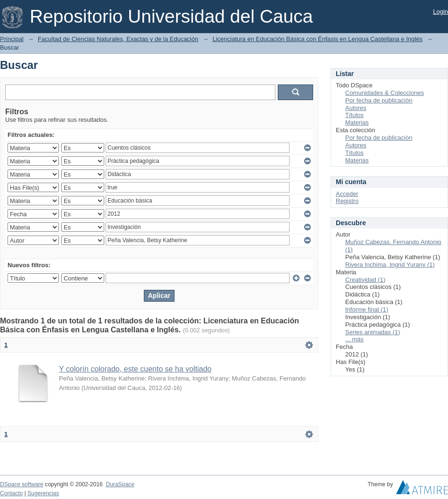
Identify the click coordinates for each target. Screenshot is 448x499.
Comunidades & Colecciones (385, 93)
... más (354, 339)
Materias (357, 123)
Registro (347, 201)
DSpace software (22, 484)
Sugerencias (43, 493)
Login (440, 12)
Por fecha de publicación (379, 100)
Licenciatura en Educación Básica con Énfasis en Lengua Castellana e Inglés (318, 39)
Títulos (354, 115)
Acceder (347, 194)
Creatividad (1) (365, 280)
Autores (356, 108)
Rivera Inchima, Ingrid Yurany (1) (390, 265)
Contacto (11, 493)
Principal (12, 39)
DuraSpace (120, 484)
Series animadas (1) (373, 332)
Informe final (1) (367, 309)
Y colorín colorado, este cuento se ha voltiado (135, 369)
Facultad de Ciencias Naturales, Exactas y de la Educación (118, 39)
